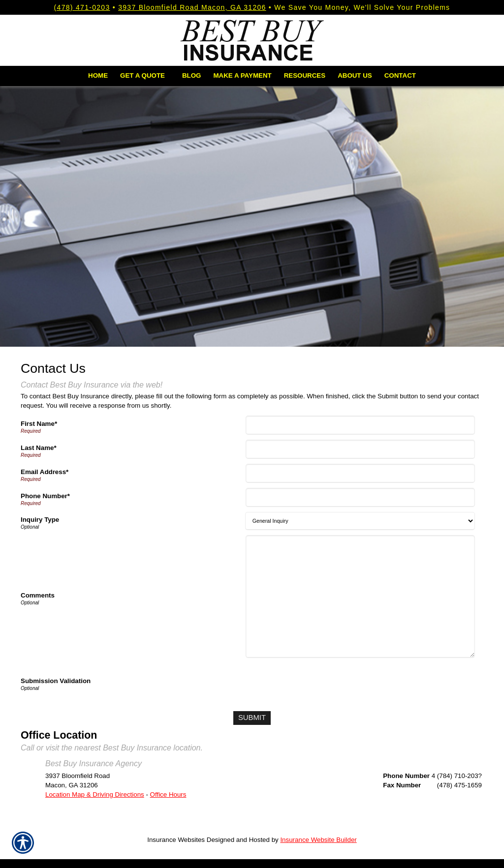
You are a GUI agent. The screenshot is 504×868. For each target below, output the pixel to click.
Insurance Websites (176, 838)
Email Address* (45, 472)
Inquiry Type (40, 520)
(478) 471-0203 (82, 7)
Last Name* (39, 448)
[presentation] (322, 682)
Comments (38, 595)
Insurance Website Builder (318, 838)
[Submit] (252, 717)
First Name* (39, 424)
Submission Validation (56, 681)
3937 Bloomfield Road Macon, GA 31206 (192, 7)
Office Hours (168, 793)
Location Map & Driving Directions (95, 793)
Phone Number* (45, 496)
